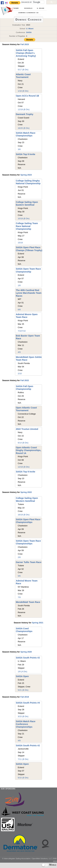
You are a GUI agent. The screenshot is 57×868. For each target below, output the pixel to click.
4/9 (19, 352)
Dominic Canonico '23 (28, 13)
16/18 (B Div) (24, 515)
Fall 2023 (25, 44)
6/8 (19, 310)
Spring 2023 (26, 175)
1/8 (19, 285)
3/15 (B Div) (23, 716)
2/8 (19, 557)
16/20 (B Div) (24, 128)
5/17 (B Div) (23, 70)
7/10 (20, 331)
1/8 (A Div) (22, 672)
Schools (28, 8)
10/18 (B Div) (24, 218)
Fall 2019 (25, 697)
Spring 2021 (38, 623)
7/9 (19, 597)
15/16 (20, 243)
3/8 (19, 149)
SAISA (29, 32)
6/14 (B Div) (23, 443)
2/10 (20, 374)
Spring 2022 (26, 492)
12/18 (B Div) (24, 109)
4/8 (19, 741)
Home (16, 8)
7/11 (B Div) (23, 759)
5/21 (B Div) (23, 690)
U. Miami (41, 8)
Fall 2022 (25, 380)
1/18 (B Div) (23, 91)
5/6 (19, 576)
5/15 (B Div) (23, 778)
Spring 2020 (26, 652)
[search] (32, 2)
